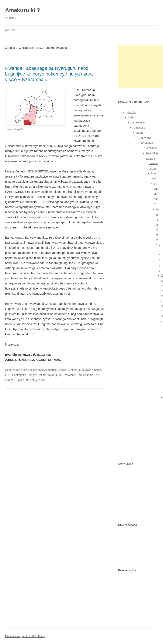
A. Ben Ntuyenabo (34, 380)
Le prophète (138, 122)
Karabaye (147, 143)
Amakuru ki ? (23, 10)
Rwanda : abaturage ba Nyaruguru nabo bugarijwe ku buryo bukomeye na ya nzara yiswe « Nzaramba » (49, 74)
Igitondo (131, 112)
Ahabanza (50, 370)
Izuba (139, 133)
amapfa (96, 370)
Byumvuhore (156, 194)
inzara (43, 375)
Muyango (158, 224)
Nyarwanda (151, 148)
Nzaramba (69, 375)
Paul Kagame (85, 375)
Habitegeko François (25, 375)
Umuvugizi (145, 138)
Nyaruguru (54, 375)
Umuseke (139, 128)
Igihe (131, 117)
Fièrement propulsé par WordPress (25, 636)
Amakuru (63, 370)
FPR (8, 375)
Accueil (11, 30)
